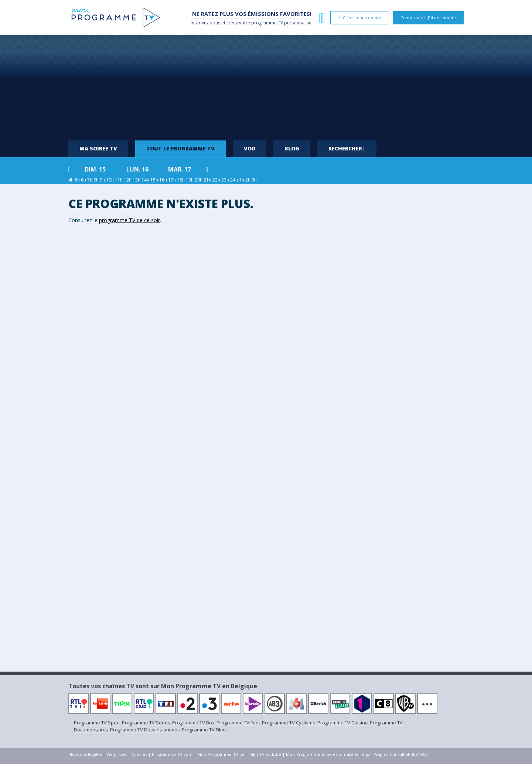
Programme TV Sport (97, 723)
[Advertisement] (266, 85)
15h (154, 180)
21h (207, 180)
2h (248, 180)
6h (83, 180)
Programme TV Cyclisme (289, 723)
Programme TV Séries (146, 723)
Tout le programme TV (180, 148)
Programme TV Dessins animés (145, 730)
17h (172, 180)
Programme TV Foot (238, 723)
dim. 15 (95, 169)
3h (254, 180)
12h (128, 180)
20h (199, 180)
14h (145, 180)
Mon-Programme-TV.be (221, 754)
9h (102, 180)
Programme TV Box (193, 723)
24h (234, 180)
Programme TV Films (204, 730)
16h (163, 180)
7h (90, 180)
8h (96, 180)
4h (71, 180)
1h (242, 180)
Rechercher (347, 148)
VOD (250, 148)
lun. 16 (137, 169)
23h (225, 180)
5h (77, 180)
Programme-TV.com (172, 754)
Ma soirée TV (98, 148)
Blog (292, 148)
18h (181, 180)
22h (216, 180)
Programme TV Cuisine (343, 723)
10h (110, 180)
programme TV (267, 23)
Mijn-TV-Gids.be (265, 754)
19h (190, 180)
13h (137, 180)
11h (119, 180)
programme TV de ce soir (129, 220)
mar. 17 (180, 169)
